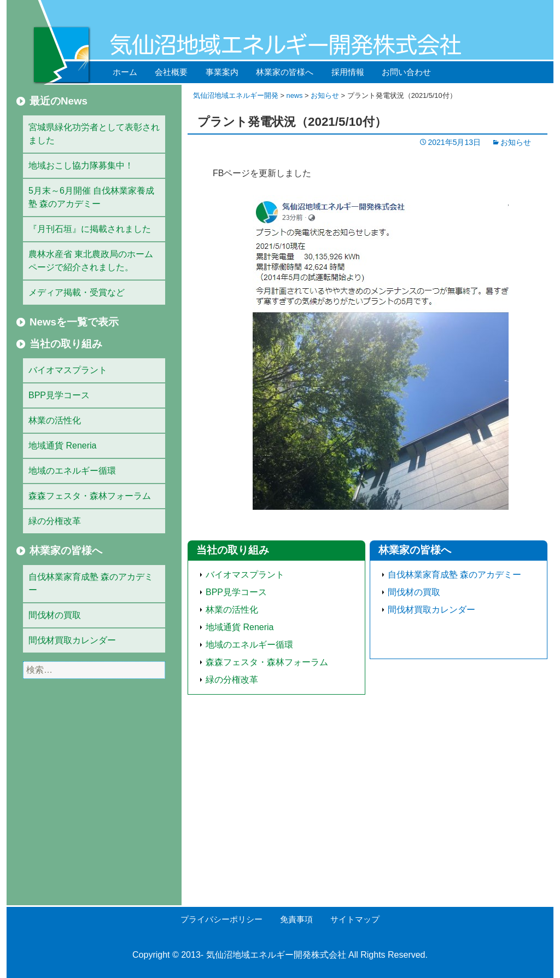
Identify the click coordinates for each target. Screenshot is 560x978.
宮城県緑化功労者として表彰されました (94, 134)
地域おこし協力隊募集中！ (81, 165)
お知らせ (325, 95)
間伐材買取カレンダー (431, 610)
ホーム (125, 72)
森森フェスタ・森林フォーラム (267, 662)
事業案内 (222, 72)
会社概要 (171, 72)
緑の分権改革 (232, 680)
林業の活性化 (232, 610)
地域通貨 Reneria (240, 627)
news (295, 95)
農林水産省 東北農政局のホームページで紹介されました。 (91, 261)
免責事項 (296, 919)
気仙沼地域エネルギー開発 (236, 95)
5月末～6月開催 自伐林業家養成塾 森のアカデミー (91, 197)
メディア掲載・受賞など (77, 292)
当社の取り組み (233, 550)
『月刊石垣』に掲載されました (90, 229)
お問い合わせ (406, 72)
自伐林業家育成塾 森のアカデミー (454, 575)
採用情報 (348, 72)
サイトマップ (355, 919)
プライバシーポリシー (221, 919)
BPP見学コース (236, 592)
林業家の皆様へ (285, 72)
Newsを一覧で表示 (74, 322)
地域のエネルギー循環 (249, 645)
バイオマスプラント (245, 575)
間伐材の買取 (414, 592)
